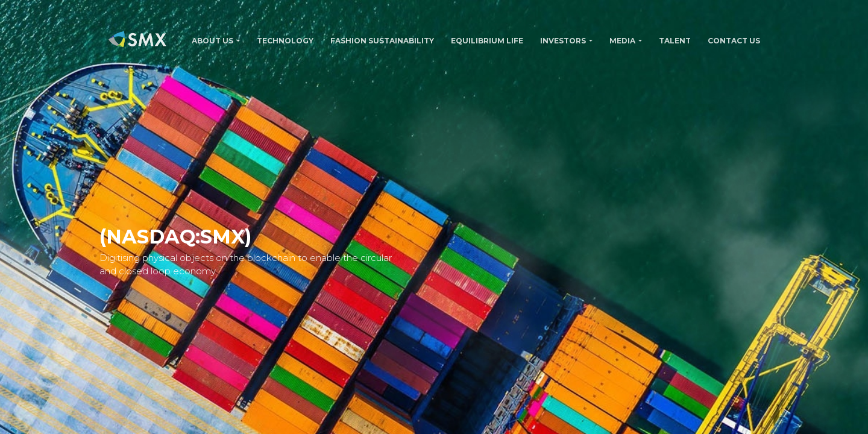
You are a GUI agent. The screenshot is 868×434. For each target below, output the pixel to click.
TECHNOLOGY (285, 41)
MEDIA (622, 41)
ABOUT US (212, 41)
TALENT (675, 41)
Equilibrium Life (487, 41)
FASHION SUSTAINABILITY (382, 41)
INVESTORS (563, 41)
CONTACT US (734, 41)
